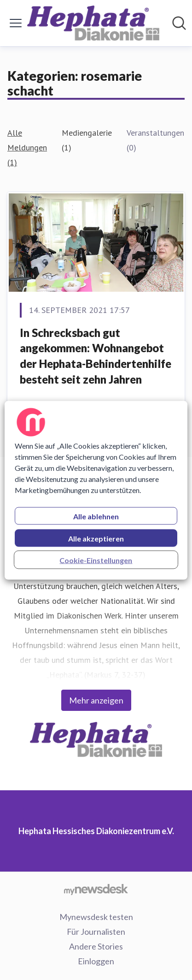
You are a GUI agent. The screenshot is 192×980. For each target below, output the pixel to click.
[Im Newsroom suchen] (179, 23)
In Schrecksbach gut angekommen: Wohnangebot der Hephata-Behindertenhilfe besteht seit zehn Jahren (96, 356)
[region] (96, 490)
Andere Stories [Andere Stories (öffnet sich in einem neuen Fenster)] (96, 946)
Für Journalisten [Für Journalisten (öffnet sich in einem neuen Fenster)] (96, 932)
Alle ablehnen (96, 516)
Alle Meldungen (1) (27, 147)
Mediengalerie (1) (87, 140)
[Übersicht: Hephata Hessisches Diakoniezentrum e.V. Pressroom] (93, 23)
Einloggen (96, 961)
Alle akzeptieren (96, 538)
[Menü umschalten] (16, 23)
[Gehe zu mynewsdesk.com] (96, 889)
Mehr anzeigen (96, 700)
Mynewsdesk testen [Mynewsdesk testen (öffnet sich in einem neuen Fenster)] (96, 917)
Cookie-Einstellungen (96, 560)
